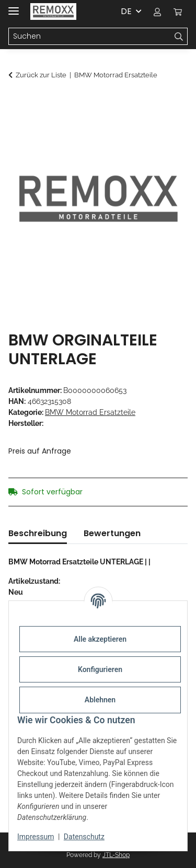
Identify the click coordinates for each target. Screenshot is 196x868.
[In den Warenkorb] (17, 103)
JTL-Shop (116, 855)
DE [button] (126, 11)
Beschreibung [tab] (38, 533)
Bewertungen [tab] (112, 533)
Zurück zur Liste (41, 75)
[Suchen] (90, 37)
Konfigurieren (100, 669)
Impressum (36, 837)
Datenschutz (84, 837)
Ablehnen (100, 700)
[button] (157, 11)
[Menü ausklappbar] (14, 7)
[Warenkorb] (178, 11)
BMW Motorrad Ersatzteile (90, 412)
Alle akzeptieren (100, 639)
